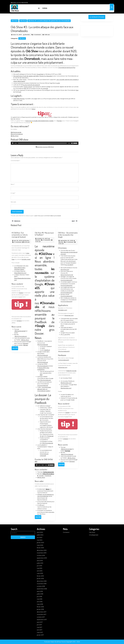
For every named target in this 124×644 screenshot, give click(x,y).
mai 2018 (40, 599)
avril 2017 (40, 630)
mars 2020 (40, 545)
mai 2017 (39, 627)
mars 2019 (40, 573)
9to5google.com (66, 388)
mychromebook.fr (66, 280)
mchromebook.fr (64, 360)
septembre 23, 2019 (67, 241)
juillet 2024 (40, 535)
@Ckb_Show (15, 136)
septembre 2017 (42, 620)
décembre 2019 (42, 550)
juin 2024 (40, 537)
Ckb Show (15, 11)
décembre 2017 (42, 612)
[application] (45, 143)
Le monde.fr (69, 265)
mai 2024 (40, 540)
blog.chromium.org (67, 275)
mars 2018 (40, 604)
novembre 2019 (42, 553)
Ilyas (13, 259)
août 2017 (40, 622)
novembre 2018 (42, 584)
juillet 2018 (40, 594)
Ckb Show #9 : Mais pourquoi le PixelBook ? (44, 234)
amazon (19, 321)
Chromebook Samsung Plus (67, 68)
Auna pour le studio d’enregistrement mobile (39, 121)
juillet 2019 (40, 563)
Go (39, 8)
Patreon (45, 8)
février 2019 (40, 576)
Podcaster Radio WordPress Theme (55, 642)
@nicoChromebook (17, 134)
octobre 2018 (41, 586)
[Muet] (72, 143)
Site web (13, 202)
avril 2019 (40, 571)
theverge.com (69, 315)
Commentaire (15, 161)
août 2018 (40, 591)
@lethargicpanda (16, 132)
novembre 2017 (42, 614)
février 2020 (40, 548)
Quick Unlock (28, 87)
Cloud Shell (40, 74)
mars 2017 (40, 632)
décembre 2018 (42, 581)
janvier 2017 (40, 635)
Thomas (59, 121)
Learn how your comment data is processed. (48, 216)
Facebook (48, 476)
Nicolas (27, 35)
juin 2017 (39, 625)
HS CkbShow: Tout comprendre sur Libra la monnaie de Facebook (20, 235)
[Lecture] (13, 143)
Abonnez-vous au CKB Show (45, 147)
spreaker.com (63, 310)
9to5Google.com (66, 383)
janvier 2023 (40, 543)
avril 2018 (40, 602)
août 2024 (40, 532)
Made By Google (71, 371)
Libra (28, 253)
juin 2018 (39, 597)
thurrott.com (65, 270)
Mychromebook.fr (64, 351)
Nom (13, 184)
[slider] (42, 143)
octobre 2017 (41, 617)
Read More (15, 349)
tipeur (34, 109)
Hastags (68, 451)
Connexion (66, 532)
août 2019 (40, 561)
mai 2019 (40, 568)
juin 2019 (39, 566)
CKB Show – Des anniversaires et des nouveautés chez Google (68, 235)
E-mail (13, 193)
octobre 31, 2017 (42, 238)
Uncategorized (94, 535)
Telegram (26, 343)
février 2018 (40, 607)
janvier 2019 (40, 579)
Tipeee (21, 293)
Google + (42, 476)
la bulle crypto (26, 259)
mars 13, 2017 (17, 35)
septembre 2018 (42, 589)
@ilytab (26, 345)
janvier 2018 (40, 609)
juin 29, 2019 (18, 241)
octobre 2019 (41, 555)
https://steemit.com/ (20, 273)
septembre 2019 (42, 558)
